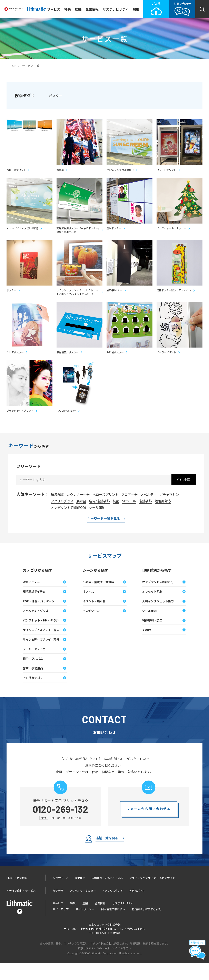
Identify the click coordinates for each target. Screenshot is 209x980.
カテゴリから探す (38, 587)
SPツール (129, 518)
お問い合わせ (182, 9)
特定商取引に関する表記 (146, 926)
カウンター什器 (78, 512)
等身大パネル (137, 908)
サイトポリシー (85, 926)
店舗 (78, 9)
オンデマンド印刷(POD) (68, 525)
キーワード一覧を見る (104, 536)
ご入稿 (156, 9)
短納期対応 (163, 518)
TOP (13, 66)
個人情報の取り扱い (113, 926)
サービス (54, 9)
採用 (136, 9)
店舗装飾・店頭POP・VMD (107, 895)
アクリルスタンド (113, 908)
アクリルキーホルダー (83, 908)
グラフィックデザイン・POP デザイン (152, 895)
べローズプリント (105, 512)
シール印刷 (97, 525)
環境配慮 (57, 512)
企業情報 (92, 9)
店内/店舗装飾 (99, 518)
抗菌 (116, 518)
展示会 (81, 518)
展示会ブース (61, 895)
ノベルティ (148, 512)
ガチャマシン (169, 512)
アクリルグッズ (62, 518)
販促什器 (80, 895)
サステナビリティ (116, 9)
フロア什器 (129, 512)
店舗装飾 (145, 518)
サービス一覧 (31, 66)
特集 (68, 9)
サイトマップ (61, 926)
